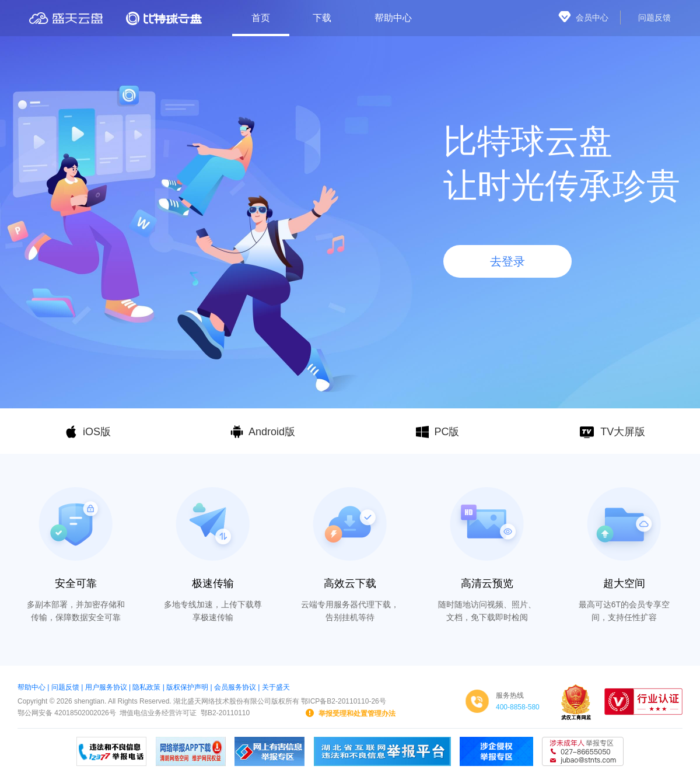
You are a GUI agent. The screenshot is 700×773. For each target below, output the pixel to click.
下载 (322, 18)
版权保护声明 (187, 687)
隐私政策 (146, 687)
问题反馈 (65, 687)
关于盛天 (276, 687)
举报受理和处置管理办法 (350, 713)
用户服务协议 (106, 687)
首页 (261, 18)
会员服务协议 (235, 687)
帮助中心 (393, 18)
